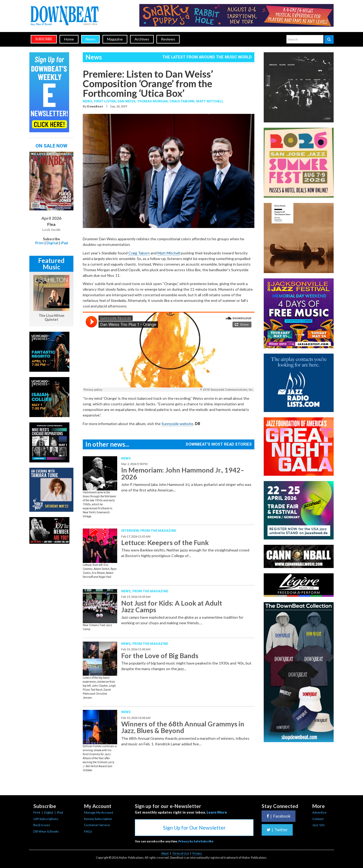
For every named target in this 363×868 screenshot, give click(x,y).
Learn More (217, 812)
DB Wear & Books (46, 831)
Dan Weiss (126, 101)
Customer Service (97, 825)
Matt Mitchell (210, 101)
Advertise (319, 812)
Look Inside (51, 230)
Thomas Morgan (152, 101)
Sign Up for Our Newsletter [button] (194, 828)
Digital (52, 243)
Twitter (277, 830)
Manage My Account (99, 812)
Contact (318, 819)
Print (40, 243)
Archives (142, 39)
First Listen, (106, 101)
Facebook (279, 816)
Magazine (115, 39)
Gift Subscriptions (46, 819)
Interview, (131, 531)
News (90, 39)
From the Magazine (158, 531)
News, (88, 101)
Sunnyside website (177, 424)
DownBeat (95, 106)
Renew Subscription (98, 819)
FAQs (88, 831)
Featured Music (51, 264)
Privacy (197, 853)
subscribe (44, 39)
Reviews (168, 39)
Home (69, 39)
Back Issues (42, 825)
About (165, 853)
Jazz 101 (318, 825)
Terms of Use (181, 853)
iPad (64, 243)
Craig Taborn (182, 101)
